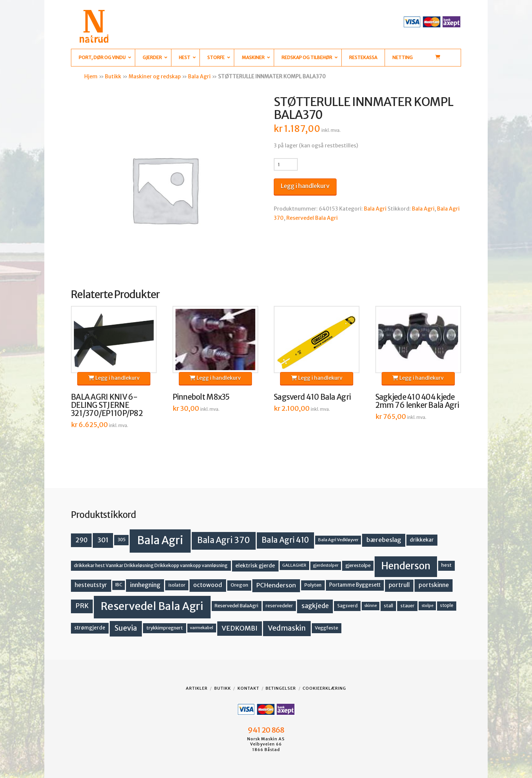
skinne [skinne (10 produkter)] (371, 606)
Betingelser (281, 688)
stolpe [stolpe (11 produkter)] (427, 605)
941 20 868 (266, 730)
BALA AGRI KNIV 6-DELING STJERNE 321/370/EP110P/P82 (107, 405)
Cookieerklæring (324, 688)
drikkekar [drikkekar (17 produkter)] (422, 540)
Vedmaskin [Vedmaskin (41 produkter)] (287, 628)
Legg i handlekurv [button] (114, 378)
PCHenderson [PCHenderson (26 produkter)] (276, 585)
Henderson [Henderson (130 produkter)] (406, 566)
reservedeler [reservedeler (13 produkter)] (279, 606)
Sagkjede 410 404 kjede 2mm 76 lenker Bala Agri (417, 401)
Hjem (91, 76)
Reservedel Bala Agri (312, 218)
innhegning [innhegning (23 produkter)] (145, 585)
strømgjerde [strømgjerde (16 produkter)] (90, 628)
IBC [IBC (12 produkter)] (119, 585)
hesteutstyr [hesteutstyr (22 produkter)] (91, 585)
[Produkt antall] (286, 164)
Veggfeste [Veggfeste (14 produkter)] (326, 628)
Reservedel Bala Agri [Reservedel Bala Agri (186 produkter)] (152, 606)
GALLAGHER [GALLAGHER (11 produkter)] (294, 565)
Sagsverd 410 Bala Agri (312, 397)
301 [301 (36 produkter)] (103, 540)
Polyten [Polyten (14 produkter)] (313, 585)
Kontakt (248, 688)
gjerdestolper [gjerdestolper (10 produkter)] (326, 565)
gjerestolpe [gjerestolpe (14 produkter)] (358, 565)
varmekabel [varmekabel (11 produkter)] (202, 628)
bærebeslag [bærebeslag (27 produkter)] (384, 540)
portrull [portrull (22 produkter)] (399, 585)
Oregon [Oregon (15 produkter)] (239, 585)
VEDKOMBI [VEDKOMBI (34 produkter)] (240, 628)
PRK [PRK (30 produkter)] (82, 606)
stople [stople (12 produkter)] (447, 605)
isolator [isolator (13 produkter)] (177, 585)
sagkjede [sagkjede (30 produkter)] (315, 606)
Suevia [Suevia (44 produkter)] (126, 628)
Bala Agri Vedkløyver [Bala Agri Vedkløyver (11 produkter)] (338, 540)
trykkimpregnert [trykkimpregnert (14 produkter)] (165, 628)
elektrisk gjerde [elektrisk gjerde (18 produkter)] (255, 566)
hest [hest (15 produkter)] (446, 565)
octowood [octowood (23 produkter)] (208, 585)
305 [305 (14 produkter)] (122, 540)
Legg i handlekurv (305, 186)
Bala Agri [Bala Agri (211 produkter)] (160, 540)
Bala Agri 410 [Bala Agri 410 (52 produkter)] (285, 540)
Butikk (113, 76)
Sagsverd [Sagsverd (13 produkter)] (347, 606)
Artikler (197, 688)
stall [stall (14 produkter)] (388, 606)
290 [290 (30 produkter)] (81, 540)
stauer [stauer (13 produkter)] (407, 606)
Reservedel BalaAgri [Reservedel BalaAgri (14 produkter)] (236, 606)
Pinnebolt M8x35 (201, 397)
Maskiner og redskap (155, 76)
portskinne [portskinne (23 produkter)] (434, 585)
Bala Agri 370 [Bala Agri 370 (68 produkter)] (224, 540)
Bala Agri (199, 76)
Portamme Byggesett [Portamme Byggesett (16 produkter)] (355, 585)
